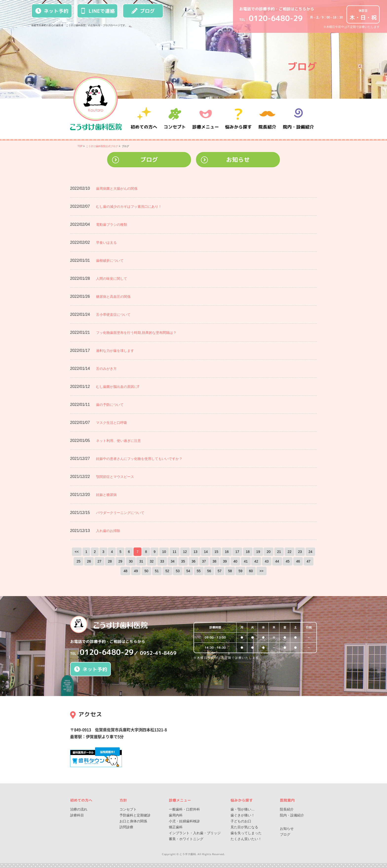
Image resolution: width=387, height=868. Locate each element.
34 (173, 561)
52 (167, 571)
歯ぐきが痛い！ (243, 815)
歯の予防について (110, 405)
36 (193, 561)
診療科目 (77, 815)
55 (199, 571)
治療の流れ (79, 809)
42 (256, 561)
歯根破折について (110, 261)
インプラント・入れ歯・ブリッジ (195, 833)
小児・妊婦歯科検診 (184, 821)
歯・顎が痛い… (243, 809)
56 (209, 571)
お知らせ (238, 160)
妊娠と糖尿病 (106, 495)
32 (152, 561)
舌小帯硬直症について (113, 315)
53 (178, 571)
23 (300, 552)
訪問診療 (126, 827)
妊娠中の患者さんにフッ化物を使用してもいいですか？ (139, 459)
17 (237, 552)
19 (258, 552)
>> (261, 571)
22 (290, 552)
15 (216, 552)
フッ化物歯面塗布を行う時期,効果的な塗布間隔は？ (136, 333)
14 (206, 552)
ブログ (143, 11)
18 (248, 552)
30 (131, 561)
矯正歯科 (176, 827)
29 (120, 561)
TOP (80, 146)
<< (77, 552)
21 (279, 552)
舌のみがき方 (106, 369)
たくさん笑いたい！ (246, 839)
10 (164, 552)
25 (78, 561)
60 (251, 571)
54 (188, 571)
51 (157, 571)
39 (225, 561)
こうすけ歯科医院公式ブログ (102, 146)
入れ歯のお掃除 (108, 531)
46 (298, 561)
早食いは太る (106, 243)
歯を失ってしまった (246, 833)
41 (246, 561)
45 (288, 561)
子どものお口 (241, 821)
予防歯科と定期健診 (135, 815)
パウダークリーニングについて (120, 513)
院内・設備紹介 (298, 119)
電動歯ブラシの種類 (112, 225)
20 (269, 552)
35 (183, 561)
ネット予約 (52, 11)
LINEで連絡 (97, 11)
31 (141, 561)
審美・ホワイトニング (186, 839)
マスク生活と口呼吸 (112, 423)
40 (235, 561)
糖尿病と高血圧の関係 (113, 297)
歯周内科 (176, 815)
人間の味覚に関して (112, 279)
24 (310, 552)
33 (162, 561)
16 (227, 552)
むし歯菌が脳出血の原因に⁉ (118, 387)
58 (230, 571)
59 (240, 571)
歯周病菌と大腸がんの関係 (117, 189)
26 (89, 561)
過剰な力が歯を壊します (115, 351)
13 (195, 552)
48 (125, 571)
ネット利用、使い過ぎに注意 (118, 441)
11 (174, 552)
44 (277, 561)
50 (146, 571)
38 (214, 561)
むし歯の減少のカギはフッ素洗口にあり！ (129, 207)
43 (267, 561)
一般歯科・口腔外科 (184, 809)
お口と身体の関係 (133, 821)
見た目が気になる (244, 827)
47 (309, 561)
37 (204, 561)
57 (220, 571)
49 (136, 571)
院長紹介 (268, 119)
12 (185, 552)
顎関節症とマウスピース (115, 477)
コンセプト (128, 809)
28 (110, 561)
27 (99, 561)
